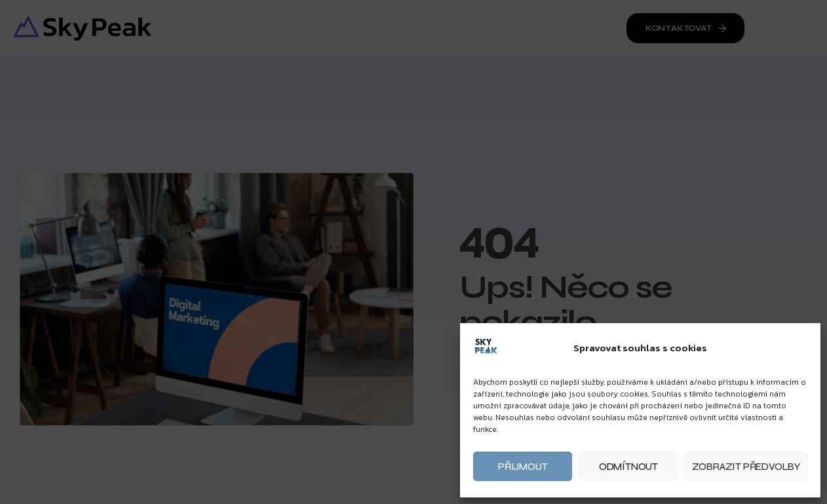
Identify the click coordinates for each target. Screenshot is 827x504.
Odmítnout (628, 467)
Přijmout (523, 467)
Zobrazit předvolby (746, 467)
